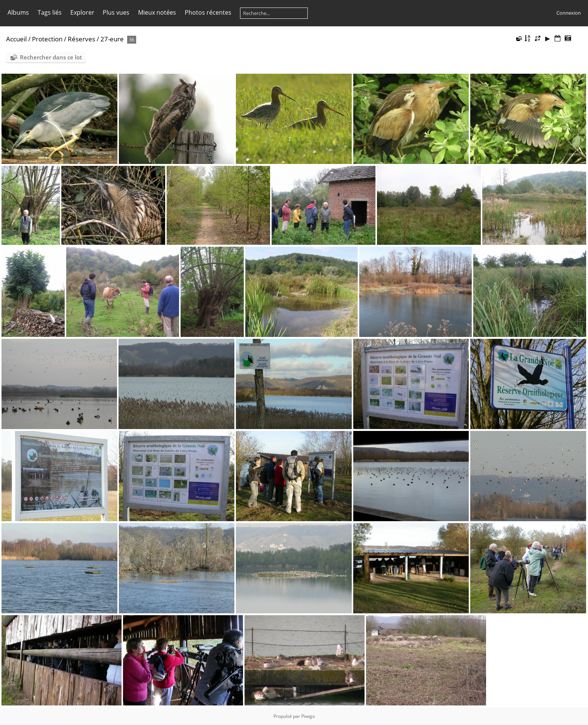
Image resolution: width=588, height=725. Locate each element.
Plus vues (116, 12)
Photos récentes (208, 12)
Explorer (82, 12)
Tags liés (50, 12)
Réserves (81, 39)
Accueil (16, 39)
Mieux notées (157, 12)
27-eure (112, 39)
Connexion (569, 13)
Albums (18, 12)
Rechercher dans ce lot (51, 57)
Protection (47, 39)
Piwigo (308, 716)
